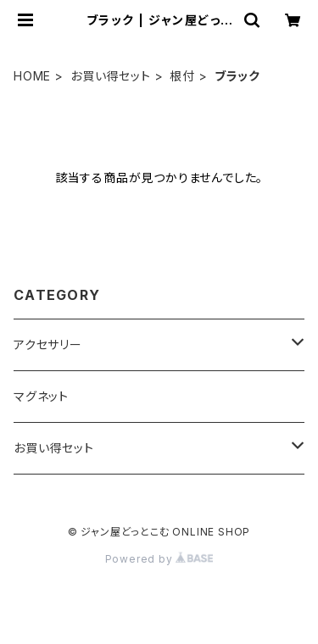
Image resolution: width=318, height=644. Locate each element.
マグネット (41, 396)
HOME (32, 76)
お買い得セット (111, 76)
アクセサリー (48, 344)
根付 (182, 76)
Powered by (159, 559)
